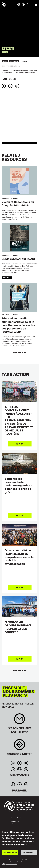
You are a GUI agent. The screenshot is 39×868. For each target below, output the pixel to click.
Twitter (13, 763)
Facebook (19, 763)
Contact (19, 746)
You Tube (26, 763)
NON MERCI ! (29, 852)
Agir (31, 4)
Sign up (19, 720)
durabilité (7, 278)
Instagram (19, 769)
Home (5, 61)
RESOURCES (14, 61)
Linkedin (13, 769)
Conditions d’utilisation (16, 823)
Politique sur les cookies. (9, 864)
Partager (9, 79)
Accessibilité (16, 818)
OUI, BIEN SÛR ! (10, 852)
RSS (26, 769)
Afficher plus (20, 352)
